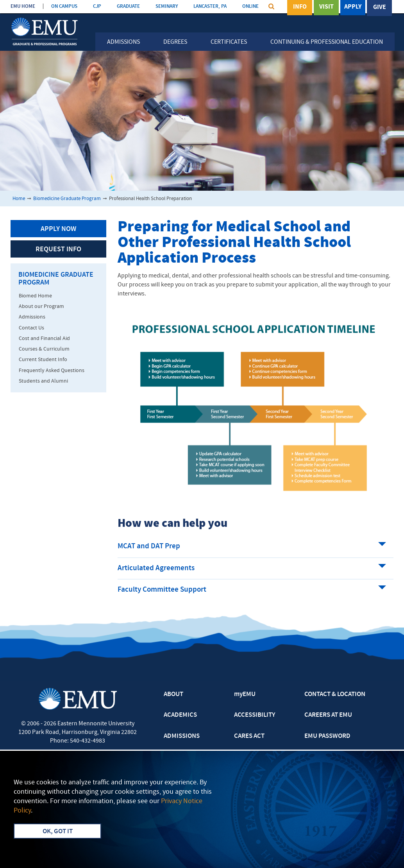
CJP (97, 6)
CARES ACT (249, 736)
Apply (353, 7)
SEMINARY (167, 6)
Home (19, 199)
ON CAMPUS (64, 6)
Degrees (175, 42)
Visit (326, 7)
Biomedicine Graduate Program (67, 199)
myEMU (245, 694)
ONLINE (250, 6)
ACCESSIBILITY (255, 715)
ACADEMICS (180, 715)
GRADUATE (128, 6)
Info (300, 7)
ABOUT (173, 694)
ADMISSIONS (182, 736)
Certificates (229, 42)
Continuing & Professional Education (327, 42)
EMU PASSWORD (327, 736)
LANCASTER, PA (210, 6)
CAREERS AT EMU (328, 715)
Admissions (123, 42)
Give (380, 7)
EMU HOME (23, 6)
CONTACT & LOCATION (335, 694)
